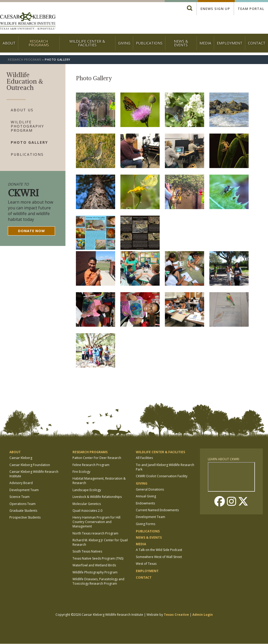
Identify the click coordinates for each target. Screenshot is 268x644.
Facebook (220, 501)
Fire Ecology (81, 472)
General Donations (150, 489)
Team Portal (251, 9)
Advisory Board (21, 483)
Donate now (32, 231)
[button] (96, 125)
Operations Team (23, 504)
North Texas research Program (95, 533)
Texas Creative (176, 615)
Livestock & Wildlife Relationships (97, 497)
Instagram (231, 501)
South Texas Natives (87, 551)
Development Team (24, 490)
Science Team (19, 497)
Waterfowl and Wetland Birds (94, 565)
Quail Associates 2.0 (87, 511)
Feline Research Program (91, 465)
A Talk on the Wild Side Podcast (159, 550)
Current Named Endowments (157, 510)
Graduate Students (23, 511)
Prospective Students (25, 517)
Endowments (145, 503)
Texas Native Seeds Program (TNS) (98, 558)
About (9, 43)
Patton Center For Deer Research (97, 458)
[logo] (28, 22)
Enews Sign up (215, 9)
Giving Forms (146, 524)
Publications (149, 43)
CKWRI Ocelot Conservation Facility (162, 476)
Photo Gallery (29, 142)
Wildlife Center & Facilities (87, 43)
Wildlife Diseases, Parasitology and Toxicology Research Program (98, 581)
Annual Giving (146, 496)
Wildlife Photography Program (27, 126)
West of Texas (146, 564)
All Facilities (144, 458)
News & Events (181, 43)
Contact (257, 43)
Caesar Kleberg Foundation (30, 465)
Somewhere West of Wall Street (159, 557)
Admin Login (203, 615)
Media (205, 43)
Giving (124, 43)
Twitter (243, 501)
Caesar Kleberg (21, 458)
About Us (22, 110)
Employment (230, 43)
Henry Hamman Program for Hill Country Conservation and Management (96, 522)
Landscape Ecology (87, 490)
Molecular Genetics (87, 504)
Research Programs (39, 43)
